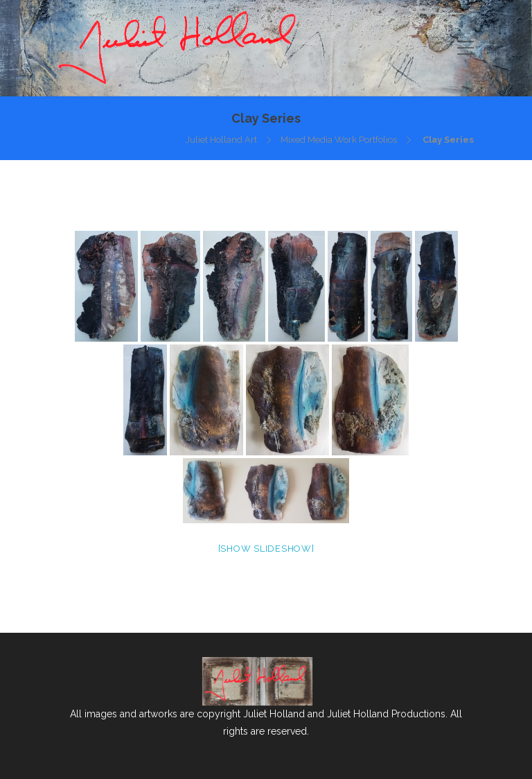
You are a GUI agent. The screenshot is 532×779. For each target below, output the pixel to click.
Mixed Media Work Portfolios (339, 140)
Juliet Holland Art (221, 140)
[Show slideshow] (266, 549)
